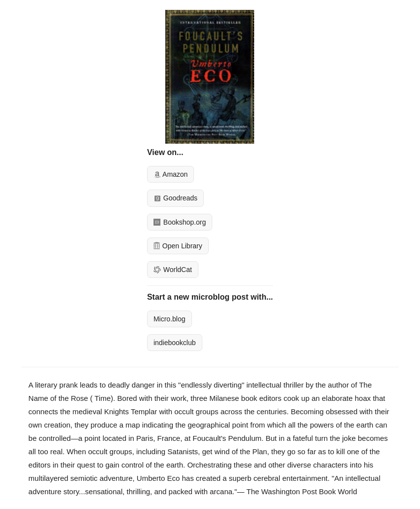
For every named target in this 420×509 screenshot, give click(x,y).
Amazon (171, 174)
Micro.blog (170, 319)
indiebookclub (175, 343)
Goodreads (175, 198)
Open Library (178, 246)
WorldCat (173, 270)
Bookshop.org (180, 222)
